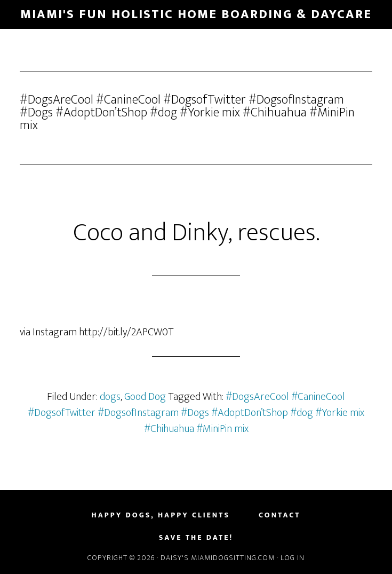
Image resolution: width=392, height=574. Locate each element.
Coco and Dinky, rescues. (196, 233)
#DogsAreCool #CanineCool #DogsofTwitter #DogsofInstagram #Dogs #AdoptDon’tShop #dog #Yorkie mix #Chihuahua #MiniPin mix (196, 413)
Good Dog (145, 397)
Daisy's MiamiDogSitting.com (219, 558)
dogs (110, 397)
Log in (293, 558)
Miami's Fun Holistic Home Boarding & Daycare (196, 14)
